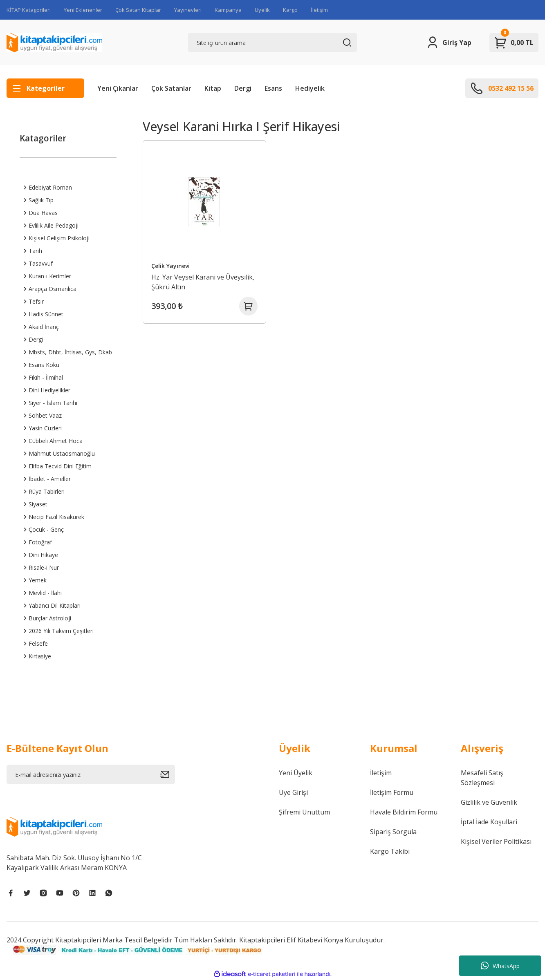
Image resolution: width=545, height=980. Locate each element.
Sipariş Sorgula (393, 832)
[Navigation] (45, 88)
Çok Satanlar (171, 88)
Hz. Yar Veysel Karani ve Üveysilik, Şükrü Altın (204, 280)
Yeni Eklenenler (83, 10)
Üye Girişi (293, 792)
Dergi (243, 88)
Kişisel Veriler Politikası (496, 841)
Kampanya (228, 10)
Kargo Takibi (390, 851)
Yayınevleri (188, 10)
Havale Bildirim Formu (404, 812)
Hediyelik (310, 88)
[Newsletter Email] (91, 774)
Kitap (213, 88)
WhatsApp (500, 966)
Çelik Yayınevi (172, 264)
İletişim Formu (392, 792)
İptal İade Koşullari (489, 822)
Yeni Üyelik (296, 773)
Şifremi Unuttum (304, 812)
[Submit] (168, 774)
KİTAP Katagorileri (29, 10)
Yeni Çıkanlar (118, 88)
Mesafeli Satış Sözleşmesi (482, 778)
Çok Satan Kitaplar (138, 10)
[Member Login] (449, 43)
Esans (273, 88)
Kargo (290, 10)
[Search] (272, 43)
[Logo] (54, 43)
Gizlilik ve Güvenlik (489, 802)
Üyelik (262, 10)
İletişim (319, 10)
